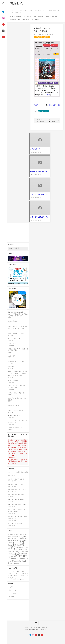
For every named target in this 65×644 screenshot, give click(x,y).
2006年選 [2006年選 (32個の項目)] (10, 536)
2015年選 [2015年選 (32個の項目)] (10, 539)
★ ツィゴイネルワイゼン (14, 339)
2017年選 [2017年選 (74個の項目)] (20, 538)
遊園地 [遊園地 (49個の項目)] (19, 561)
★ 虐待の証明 (11, 356)
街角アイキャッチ (52, 16)
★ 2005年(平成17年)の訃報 (16, 479)
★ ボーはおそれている (14, 416)
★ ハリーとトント (12, 344)
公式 (39, 45)
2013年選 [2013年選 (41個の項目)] (18, 536)
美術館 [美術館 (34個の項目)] (25, 559)
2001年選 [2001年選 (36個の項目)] (10, 534)
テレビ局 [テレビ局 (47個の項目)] (23, 550)
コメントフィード (14, 593)
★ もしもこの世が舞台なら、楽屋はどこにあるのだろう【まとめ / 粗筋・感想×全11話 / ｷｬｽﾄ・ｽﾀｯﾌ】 (18, 373)
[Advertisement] (18, 233)
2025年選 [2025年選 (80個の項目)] (11, 547)
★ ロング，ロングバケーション (40, 194)
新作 (54, 105)
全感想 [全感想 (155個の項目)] (15, 553)
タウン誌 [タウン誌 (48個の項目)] (18, 550)
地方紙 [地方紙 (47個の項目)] (25, 554)
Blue (56, 83)
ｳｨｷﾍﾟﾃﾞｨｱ (55, 45)
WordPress (35, 630)
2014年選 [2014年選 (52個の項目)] (24, 536)
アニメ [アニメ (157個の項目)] (11, 549)
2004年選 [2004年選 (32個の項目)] (19, 534)
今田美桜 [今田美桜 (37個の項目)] (10, 554)
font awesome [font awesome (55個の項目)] (20, 547)
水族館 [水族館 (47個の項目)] (22, 559)
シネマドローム (27, 16)
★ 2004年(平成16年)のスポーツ (18, 505)
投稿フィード (13, 590)
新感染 (47, 111)
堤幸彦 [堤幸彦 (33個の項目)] (9, 556)
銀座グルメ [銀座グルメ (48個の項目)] (13, 563)
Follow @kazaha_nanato (18, 579)
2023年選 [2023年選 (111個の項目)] (12, 545)
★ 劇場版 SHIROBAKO (14, 405)
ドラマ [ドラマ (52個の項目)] (16, 551)
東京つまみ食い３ (16, 16)
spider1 (51, 35)
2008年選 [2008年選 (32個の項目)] (14, 536)
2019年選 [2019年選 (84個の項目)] (15, 540)
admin (37, 20)
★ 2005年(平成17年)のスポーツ (18, 489)
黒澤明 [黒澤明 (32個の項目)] (18, 564)
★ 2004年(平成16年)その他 (16, 499)
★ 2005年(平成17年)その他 (16, 484)
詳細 (56, 54)
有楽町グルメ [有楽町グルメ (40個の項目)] (16, 559)
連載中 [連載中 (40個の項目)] (16, 561)
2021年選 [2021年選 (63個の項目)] (11, 543)
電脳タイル (18, 3)
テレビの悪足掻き (39, 16)
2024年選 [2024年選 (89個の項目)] (21, 545)
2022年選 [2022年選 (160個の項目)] (19, 543)
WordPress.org (13, 596)
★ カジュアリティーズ (37, 149)
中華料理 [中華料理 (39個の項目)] (26, 551)
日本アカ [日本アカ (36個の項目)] (13, 556)
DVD (51, 83)
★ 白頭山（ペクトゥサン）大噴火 (17, 361)
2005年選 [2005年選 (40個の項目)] (24, 534)
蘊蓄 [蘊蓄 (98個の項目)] (12, 561)
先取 (50, 105)
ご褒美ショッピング (27, 20)
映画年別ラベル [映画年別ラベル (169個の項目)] (17, 557)
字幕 (40, 83)
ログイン (12, 587)
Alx (46, 630)
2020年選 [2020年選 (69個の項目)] (22, 541)
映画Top (37, 105)
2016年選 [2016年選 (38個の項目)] (14, 538)
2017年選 (41, 111)
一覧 (58, 105)
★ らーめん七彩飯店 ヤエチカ (39, 217)
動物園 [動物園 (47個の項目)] (21, 554)
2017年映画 (38, 37)
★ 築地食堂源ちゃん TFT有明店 (16, 333)
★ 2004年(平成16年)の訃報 (16, 494)
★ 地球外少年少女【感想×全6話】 (17, 393)
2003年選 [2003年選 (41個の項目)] (15, 534)
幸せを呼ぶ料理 (15, 20)
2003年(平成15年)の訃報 (16, 524)
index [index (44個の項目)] (26, 547)
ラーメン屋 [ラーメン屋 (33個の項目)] (21, 552)
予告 (47, 45)
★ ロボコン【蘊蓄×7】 (14, 381)
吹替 (46, 83)
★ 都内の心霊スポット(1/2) (39, 172)
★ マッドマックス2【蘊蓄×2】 (16, 410)
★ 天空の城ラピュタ (13, 321)
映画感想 (47, 37)
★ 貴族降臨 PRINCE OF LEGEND (16, 428)
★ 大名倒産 (11, 366)
